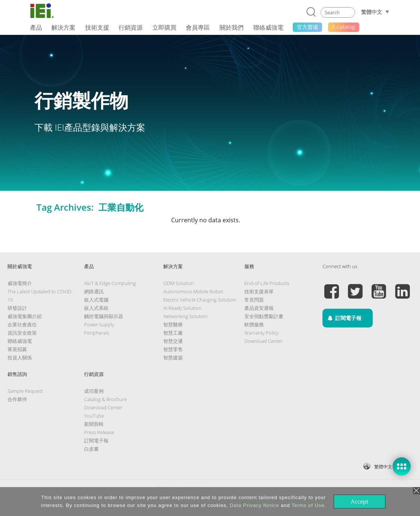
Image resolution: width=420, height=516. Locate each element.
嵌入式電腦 (96, 300)
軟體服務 (254, 324)
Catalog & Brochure (105, 399)
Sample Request (25, 391)
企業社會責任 (22, 324)
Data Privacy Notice (254, 505)
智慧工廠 (173, 333)
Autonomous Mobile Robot (193, 291)
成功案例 (94, 391)
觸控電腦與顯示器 (104, 316)
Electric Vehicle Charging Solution (200, 300)
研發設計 (17, 308)
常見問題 (254, 300)
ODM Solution (179, 283)
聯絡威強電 (20, 341)
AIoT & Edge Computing (110, 283)
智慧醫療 (173, 324)
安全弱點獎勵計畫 (264, 316)
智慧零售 (173, 349)
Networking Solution (185, 316)
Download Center (263, 341)
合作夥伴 (17, 399)
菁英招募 (17, 349)
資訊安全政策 (22, 333)
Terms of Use (308, 505)
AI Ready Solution (182, 308)
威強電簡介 (20, 283)
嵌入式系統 (96, 308)
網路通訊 (94, 291)
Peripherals (97, 333)
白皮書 (91, 449)
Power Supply (99, 324)
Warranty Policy (261, 333)
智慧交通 (173, 341)
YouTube (94, 416)
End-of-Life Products (267, 283)
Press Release (99, 432)
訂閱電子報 (96, 441)
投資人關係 (20, 358)
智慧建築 (173, 358)
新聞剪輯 (94, 424)
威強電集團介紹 (25, 316)
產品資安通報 (259, 308)
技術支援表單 (259, 291)
